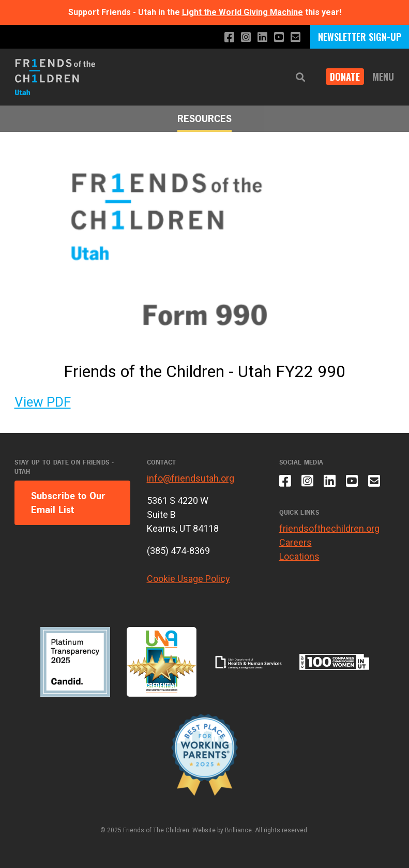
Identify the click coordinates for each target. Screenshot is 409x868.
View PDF (43, 402)
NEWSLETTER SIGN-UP (360, 37)
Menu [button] (383, 77)
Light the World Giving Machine (243, 12)
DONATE (345, 77)
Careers (296, 542)
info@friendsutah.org (191, 478)
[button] (300, 77)
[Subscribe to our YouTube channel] (279, 38)
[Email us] (296, 38)
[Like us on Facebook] (229, 38)
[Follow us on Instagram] (246, 38)
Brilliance (238, 830)
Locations (299, 556)
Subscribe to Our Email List (68, 503)
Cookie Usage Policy (188, 579)
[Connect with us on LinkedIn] (262, 38)
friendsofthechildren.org (329, 528)
